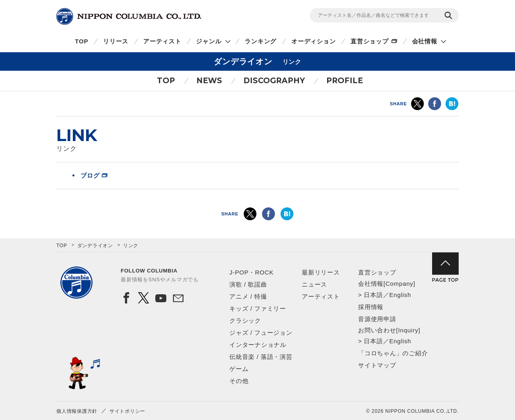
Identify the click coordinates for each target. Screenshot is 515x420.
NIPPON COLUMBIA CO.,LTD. (129, 16)
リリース (116, 41)
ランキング (261, 41)
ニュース (314, 284)
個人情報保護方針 (77, 411)
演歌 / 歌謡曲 (248, 284)
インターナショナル (258, 345)
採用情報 (371, 307)
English (400, 295)
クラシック (245, 321)
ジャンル (209, 41)
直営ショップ (370, 41)
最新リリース (321, 272)
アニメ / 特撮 (248, 296)
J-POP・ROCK (251, 272)
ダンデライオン (95, 246)
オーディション (313, 41)
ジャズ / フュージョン (261, 333)
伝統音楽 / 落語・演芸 (261, 357)
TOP (81, 41)
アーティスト (162, 41)
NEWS (209, 81)
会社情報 (425, 41)
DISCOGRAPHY (274, 81)
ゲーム (239, 369)
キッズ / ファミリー (258, 308)
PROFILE (345, 81)
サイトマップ (377, 365)
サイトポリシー (127, 411)
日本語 (373, 295)
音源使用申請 (377, 319)
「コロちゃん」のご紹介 (393, 353)
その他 (239, 381)
